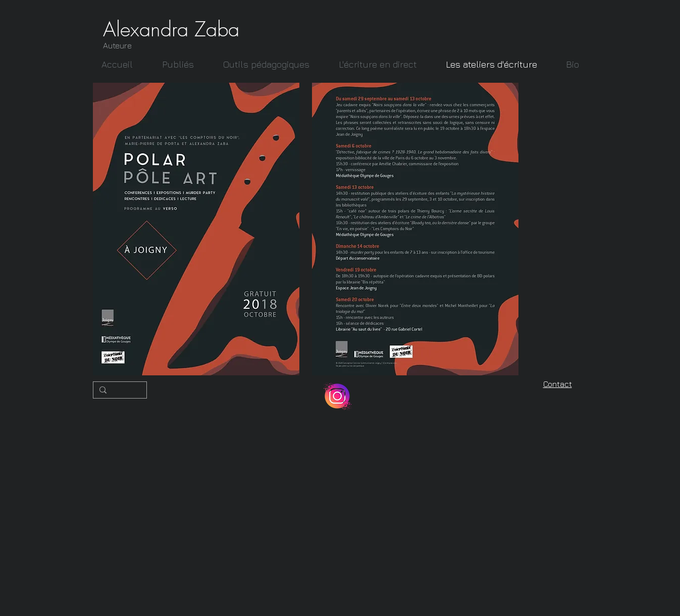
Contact (558, 384)
